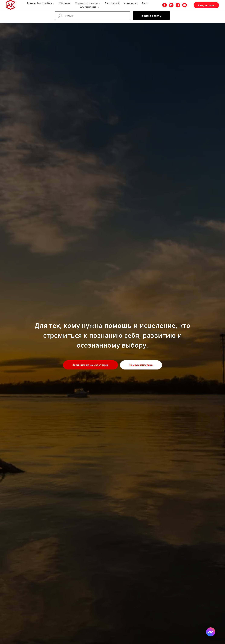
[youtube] (185, 5)
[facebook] (165, 5)
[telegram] (178, 5)
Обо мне (65, 3)
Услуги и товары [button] (87, 3)
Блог (145, 3)
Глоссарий (112, 3)
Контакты (130, 3)
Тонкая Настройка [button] (40, 3)
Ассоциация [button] (89, 7)
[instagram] (171, 5)
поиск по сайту (151, 16)
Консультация (206, 5)
